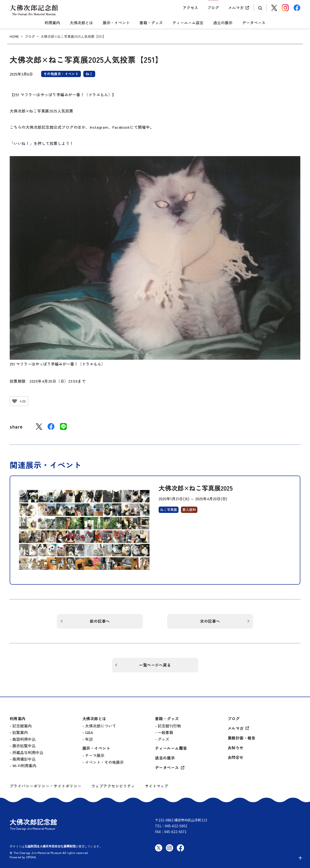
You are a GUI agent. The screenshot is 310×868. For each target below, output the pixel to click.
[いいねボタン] (15, 401)
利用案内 (52, 23)
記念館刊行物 (169, 726)
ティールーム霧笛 (188, 23)
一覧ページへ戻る (155, 665)
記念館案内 (22, 726)
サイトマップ (156, 786)
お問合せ (236, 757)
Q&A (89, 732)
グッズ (163, 739)
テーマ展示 (95, 755)
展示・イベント (116, 23)
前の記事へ (100, 621)
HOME (14, 36)
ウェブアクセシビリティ (113, 786)
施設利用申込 (24, 739)
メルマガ (236, 8)
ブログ (213, 8)
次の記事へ (210, 621)
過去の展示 (223, 23)
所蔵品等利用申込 (28, 752)
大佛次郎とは (81, 23)
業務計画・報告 (242, 738)
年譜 (89, 739)
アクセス (190, 8)
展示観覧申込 (24, 746)
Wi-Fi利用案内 (24, 765)
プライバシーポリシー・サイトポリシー (46, 786)
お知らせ (236, 748)
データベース (254, 23)
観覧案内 (20, 732)
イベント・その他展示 (104, 762)
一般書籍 (165, 732)
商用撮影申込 (24, 759)
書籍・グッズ (151, 23)
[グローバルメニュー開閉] (13, 19)
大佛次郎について (101, 726)
